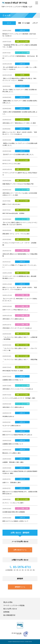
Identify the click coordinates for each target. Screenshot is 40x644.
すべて (9, 23)
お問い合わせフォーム (20, 550)
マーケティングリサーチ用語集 (14, 605)
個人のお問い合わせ (10, 609)
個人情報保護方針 (9, 615)
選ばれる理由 (8, 602)
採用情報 (6, 612)
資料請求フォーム (20, 587)
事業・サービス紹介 (24, 23)
